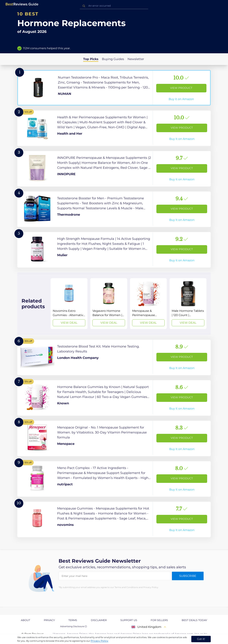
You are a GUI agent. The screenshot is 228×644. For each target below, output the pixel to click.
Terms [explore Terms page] (73, 620)
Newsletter (136, 59)
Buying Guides (113, 59)
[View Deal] (69, 304)
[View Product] (114, 88)
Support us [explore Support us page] (129, 620)
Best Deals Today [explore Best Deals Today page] (194, 620)
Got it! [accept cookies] (201, 639)
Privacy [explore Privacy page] (49, 620)
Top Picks (91, 59)
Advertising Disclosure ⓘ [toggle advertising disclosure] (74, 626)
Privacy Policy (99, 641)
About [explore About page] (25, 620)
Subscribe (188, 576)
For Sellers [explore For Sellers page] (159, 620)
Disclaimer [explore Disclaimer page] (99, 620)
